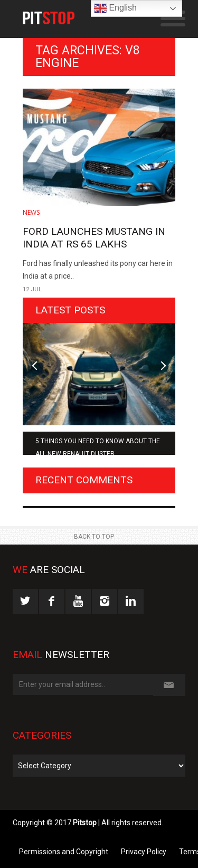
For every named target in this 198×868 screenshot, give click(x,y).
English (115, 8)
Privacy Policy (144, 852)
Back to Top (94, 537)
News (31, 212)
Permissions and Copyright (64, 852)
